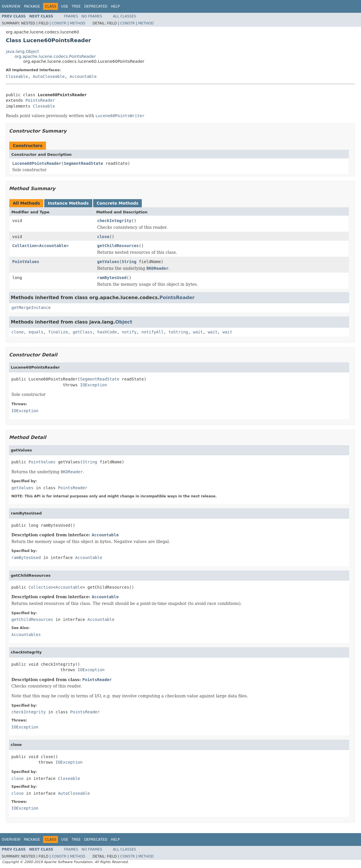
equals (36, 332)
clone (17, 332)
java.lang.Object (22, 51)
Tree (76, 6)
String (129, 262)
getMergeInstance (31, 308)
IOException (94, 385)
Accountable (83, 76)
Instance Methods (68, 203)
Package (32, 6)
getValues (108, 262)
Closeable (17, 76)
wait (198, 332)
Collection (24, 246)
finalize (58, 332)
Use (65, 6)
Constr (59, 23)
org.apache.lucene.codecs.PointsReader (55, 56)
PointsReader (40, 100)
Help (115, 6)
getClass (83, 332)
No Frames (92, 16)
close (103, 237)
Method (78, 23)
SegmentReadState (83, 163)
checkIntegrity (114, 221)
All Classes (124, 16)
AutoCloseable (49, 76)
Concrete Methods (118, 203)
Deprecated (96, 6)
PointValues (26, 262)
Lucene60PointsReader (37, 163)
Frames (71, 16)
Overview (11, 6)
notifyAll (153, 332)
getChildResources (118, 246)
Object (124, 322)
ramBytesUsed (112, 278)
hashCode (107, 332)
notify (129, 332)
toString (178, 332)
